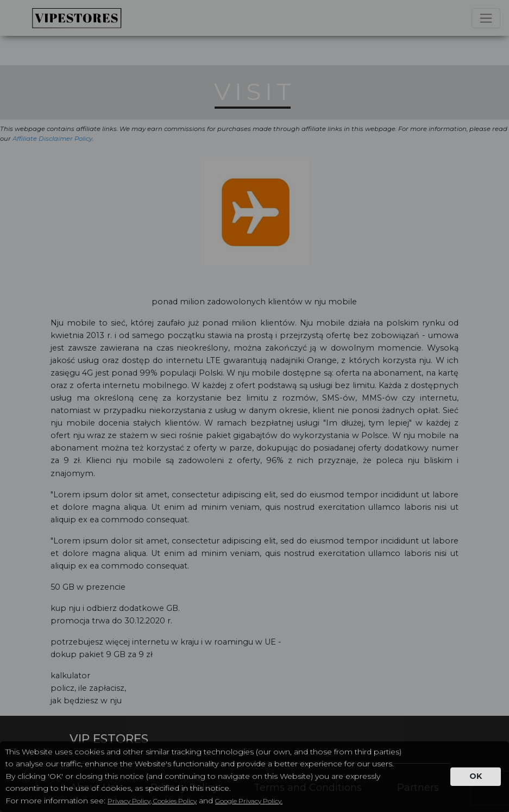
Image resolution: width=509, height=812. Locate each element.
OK (476, 776)
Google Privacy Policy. (249, 801)
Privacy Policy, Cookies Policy (152, 801)
